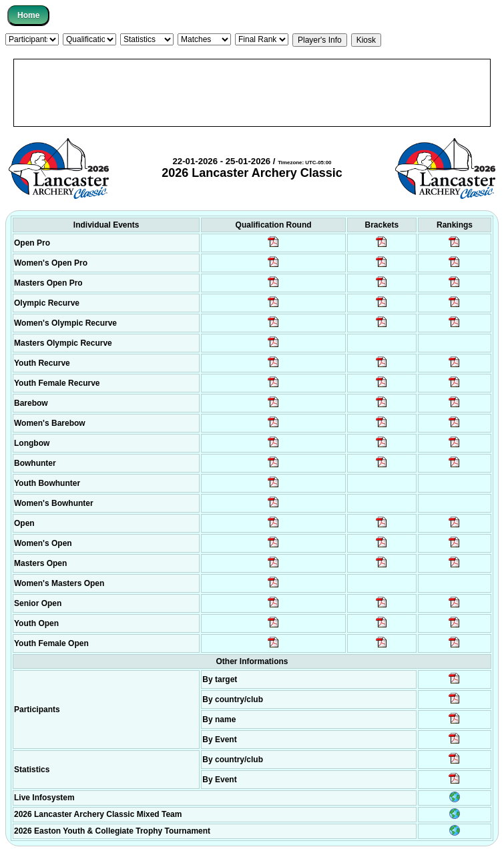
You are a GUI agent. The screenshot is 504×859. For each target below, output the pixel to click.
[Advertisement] (252, 93)
